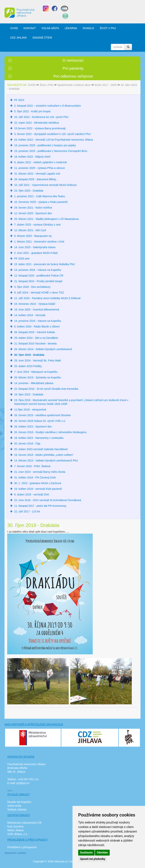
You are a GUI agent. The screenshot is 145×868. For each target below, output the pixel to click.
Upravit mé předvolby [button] (93, 859)
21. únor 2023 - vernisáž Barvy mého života (40, 472)
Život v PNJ (46, 85)
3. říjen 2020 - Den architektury (32, 287)
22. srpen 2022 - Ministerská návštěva (37, 123)
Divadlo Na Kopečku (19, 802)
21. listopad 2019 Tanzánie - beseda (35, 344)
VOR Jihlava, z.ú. (18, 834)
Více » (10, 791)
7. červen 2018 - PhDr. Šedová (32, 466)
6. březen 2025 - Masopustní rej (33, 236)
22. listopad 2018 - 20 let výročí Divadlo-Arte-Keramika (46, 389)
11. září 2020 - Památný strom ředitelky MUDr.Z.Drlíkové (47, 298)
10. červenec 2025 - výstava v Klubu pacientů (41, 202)
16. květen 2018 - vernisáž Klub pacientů (38, 489)
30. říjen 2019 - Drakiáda (29, 355)
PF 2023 (19, 100)
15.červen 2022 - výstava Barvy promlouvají (40, 128)
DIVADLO (88, 28)
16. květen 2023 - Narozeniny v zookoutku (39, 438)
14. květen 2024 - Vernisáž (30, 315)
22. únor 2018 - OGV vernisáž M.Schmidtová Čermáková (48, 500)
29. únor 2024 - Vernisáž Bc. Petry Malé (37, 360)
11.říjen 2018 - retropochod (30, 410)
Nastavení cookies (15, 853)
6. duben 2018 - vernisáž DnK (32, 494)
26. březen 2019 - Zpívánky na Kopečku (38, 377)
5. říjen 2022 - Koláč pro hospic (32, 111)
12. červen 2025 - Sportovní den (33, 213)
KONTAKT (30, 28)
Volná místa (14, 806)
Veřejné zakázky (17, 809)
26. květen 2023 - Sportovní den (33, 427)
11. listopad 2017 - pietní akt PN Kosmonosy (40, 506)
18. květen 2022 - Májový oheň (32, 157)
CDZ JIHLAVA (18, 38)
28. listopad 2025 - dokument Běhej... (36, 179)
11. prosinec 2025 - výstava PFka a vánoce (39, 168)
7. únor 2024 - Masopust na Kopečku (36, 372)
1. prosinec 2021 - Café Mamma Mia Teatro (40, 196)
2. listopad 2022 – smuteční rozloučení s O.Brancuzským (47, 106)
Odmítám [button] (102, 853)
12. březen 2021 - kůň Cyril (30, 230)
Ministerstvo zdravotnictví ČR (24, 823)
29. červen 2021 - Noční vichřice (33, 208)
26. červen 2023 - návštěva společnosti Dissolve (42, 415)
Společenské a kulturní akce (74, 85)
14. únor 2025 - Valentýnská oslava (35, 247)
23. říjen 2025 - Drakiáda (29, 191)
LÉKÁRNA (71, 28)
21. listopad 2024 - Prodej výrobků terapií (38, 281)
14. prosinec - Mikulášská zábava (34, 383)
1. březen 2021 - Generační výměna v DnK (39, 242)
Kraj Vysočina (15, 826)
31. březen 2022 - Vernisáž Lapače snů (37, 174)
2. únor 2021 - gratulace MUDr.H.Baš (36, 253)
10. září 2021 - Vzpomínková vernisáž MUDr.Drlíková (45, 185)
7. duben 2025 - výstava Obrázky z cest (37, 225)
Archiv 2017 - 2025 (106, 85)
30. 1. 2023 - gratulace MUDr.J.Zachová (38, 483)
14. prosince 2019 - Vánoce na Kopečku (38, 321)
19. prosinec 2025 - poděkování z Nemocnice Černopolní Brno (51, 151)
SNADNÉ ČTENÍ (42, 38)
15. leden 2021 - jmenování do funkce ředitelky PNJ (44, 264)
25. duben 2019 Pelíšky (28, 366)
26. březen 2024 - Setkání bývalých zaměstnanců (43, 349)
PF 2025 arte (22, 259)
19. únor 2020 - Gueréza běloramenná (37, 310)
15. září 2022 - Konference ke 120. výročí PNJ (41, 117)
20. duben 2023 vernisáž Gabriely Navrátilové (41, 449)
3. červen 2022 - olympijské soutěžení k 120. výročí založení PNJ (52, 134)
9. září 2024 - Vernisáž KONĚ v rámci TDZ (39, 293)
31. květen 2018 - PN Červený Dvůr (35, 478)
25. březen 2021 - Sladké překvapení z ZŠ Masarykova (46, 219)
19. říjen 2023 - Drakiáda (29, 394)
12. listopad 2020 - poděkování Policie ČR (39, 276)
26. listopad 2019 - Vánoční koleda (35, 332)
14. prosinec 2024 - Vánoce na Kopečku (38, 270)
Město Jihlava (15, 830)
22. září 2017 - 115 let (27, 511)
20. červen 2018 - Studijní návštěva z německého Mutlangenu (50, 432)
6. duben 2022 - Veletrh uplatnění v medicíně (40, 162)
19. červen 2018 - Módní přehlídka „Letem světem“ (44, 455)
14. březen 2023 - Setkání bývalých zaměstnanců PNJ (46, 461)
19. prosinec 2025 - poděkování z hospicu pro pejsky (45, 145)
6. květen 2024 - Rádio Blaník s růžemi (37, 327)
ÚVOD (14, 28)
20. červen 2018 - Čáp (27, 444)
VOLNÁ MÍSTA (50, 28)
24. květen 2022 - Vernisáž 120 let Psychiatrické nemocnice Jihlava (54, 140)
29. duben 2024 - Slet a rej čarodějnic (36, 338)
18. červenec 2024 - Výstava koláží (35, 304)
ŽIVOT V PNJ (108, 28)
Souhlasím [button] (86, 853)
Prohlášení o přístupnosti (22, 847)
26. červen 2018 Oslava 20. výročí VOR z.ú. (40, 421)
